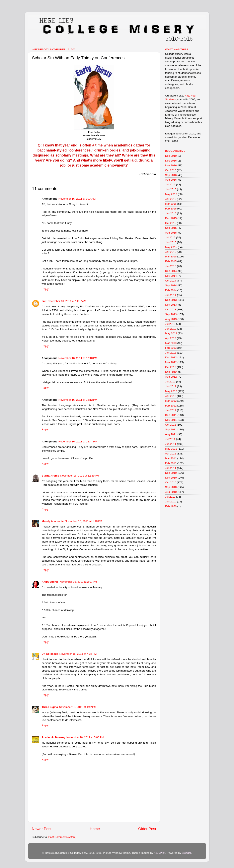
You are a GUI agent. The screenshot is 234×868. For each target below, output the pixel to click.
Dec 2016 (171, 161)
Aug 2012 (171, 377)
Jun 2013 (171, 329)
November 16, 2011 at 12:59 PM (80, 476)
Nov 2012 (171, 362)
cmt (44, 301)
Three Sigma (50, 707)
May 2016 (171, 194)
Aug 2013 (171, 319)
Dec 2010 (171, 473)
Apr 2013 (171, 338)
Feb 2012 (171, 406)
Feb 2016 (171, 209)
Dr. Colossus (50, 654)
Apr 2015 (171, 252)
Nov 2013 (171, 305)
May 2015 (171, 247)
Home (95, 829)
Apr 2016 (171, 199)
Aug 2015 (171, 233)
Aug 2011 (171, 434)
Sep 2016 (171, 175)
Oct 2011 (171, 425)
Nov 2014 (171, 276)
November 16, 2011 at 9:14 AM (77, 199)
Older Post (147, 829)
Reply (45, 289)
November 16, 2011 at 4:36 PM (78, 654)
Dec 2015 (171, 218)
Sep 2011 (171, 429)
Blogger (186, 853)
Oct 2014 (171, 281)
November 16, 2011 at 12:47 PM (78, 442)
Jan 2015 (171, 266)
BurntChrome (50, 476)
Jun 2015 (171, 242)
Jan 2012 (171, 410)
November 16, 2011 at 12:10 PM (78, 358)
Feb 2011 (171, 463)
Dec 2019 (171, 156)
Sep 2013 (171, 314)
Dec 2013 (171, 300)
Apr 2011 (171, 454)
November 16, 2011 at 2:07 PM (78, 582)
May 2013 (171, 333)
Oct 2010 (171, 482)
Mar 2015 (171, 257)
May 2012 (171, 391)
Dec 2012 (171, 357)
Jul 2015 (170, 237)
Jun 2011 (171, 444)
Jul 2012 (170, 382)
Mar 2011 (171, 458)
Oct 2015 (171, 223)
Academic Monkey (54, 737)
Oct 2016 (171, 170)
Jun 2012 (171, 386)
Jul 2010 (170, 497)
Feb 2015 (171, 261)
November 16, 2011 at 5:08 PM (85, 737)
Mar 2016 (171, 204)
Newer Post (42, 829)
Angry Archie (50, 582)
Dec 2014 (171, 271)
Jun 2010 (171, 502)
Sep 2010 (171, 487)
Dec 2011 (171, 415)
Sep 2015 (171, 228)
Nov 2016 (171, 165)
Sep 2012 (171, 372)
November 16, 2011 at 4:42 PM (78, 707)
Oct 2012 (171, 367)
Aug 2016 (171, 180)
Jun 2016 (171, 189)
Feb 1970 (171, 506)
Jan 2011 (171, 468)
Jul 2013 (170, 324)
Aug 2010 (171, 492)
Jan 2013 (171, 353)
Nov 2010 (171, 478)
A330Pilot (160, 853)
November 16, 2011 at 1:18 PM (83, 521)
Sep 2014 (171, 285)
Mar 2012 (171, 401)
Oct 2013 (171, 309)
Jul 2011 (170, 439)
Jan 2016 (171, 213)
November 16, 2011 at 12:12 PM (78, 400)
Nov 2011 (171, 420)
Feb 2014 (171, 290)
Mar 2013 (171, 343)
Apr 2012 (171, 396)
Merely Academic (53, 521)
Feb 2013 (171, 348)
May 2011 (171, 449)
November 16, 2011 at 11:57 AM (67, 301)
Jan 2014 (171, 295)
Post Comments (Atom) (62, 837)
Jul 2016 (170, 184)
